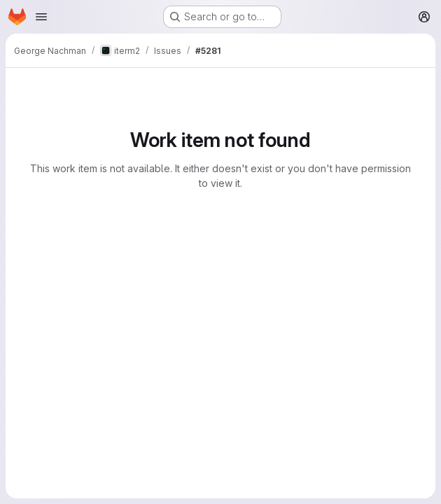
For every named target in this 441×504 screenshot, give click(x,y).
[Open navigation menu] (41, 17)
